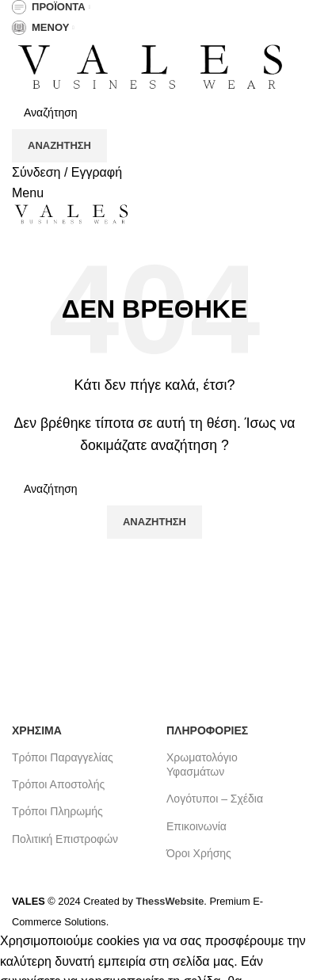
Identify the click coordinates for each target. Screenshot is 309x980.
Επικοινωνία (196, 826)
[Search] (154, 112)
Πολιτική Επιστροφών (65, 839)
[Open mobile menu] (28, 193)
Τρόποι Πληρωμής (57, 811)
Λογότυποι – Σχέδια (215, 799)
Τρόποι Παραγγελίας (63, 757)
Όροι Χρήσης (199, 853)
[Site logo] (151, 67)
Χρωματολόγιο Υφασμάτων (202, 765)
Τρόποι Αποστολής (58, 784)
